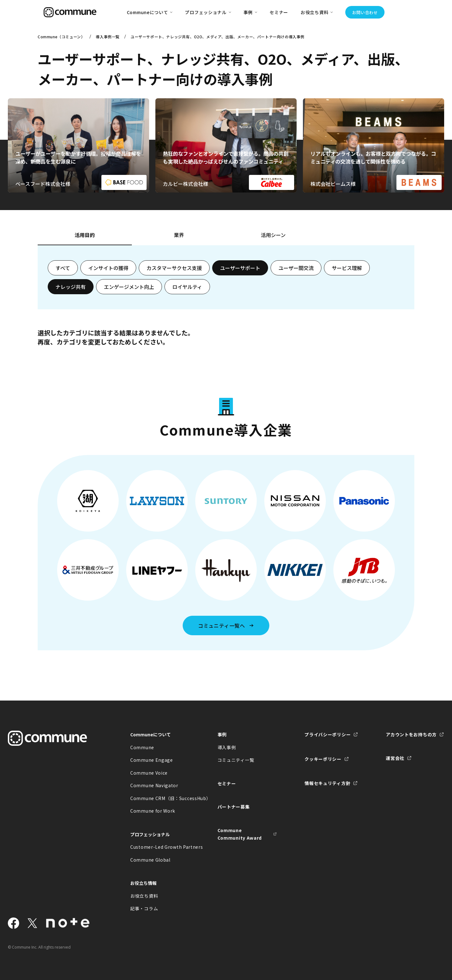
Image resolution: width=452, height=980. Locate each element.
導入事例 (227, 747)
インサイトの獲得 (108, 268)
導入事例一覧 (108, 37)
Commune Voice (149, 773)
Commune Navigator (154, 785)
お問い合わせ (365, 12)
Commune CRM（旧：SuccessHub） (160, 798)
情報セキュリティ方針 (327, 783)
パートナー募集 (234, 807)
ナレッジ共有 (71, 287)
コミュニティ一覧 (236, 760)
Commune (142, 747)
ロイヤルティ (187, 287)
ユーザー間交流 (296, 268)
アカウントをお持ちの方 (411, 734)
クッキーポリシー (323, 759)
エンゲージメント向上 (129, 287)
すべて (63, 268)
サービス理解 (347, 268)
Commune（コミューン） (61, 37)
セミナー (279, 12)
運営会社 (395, 758)
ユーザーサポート (240, 268)
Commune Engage (152, 760)
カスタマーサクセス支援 (174, 268)
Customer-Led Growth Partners (160, 847)
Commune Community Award (240, 834)
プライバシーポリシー (328, 734)
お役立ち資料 (144, 896)
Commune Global (150, 860)
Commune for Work (153, 811)
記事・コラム (144, 908)
